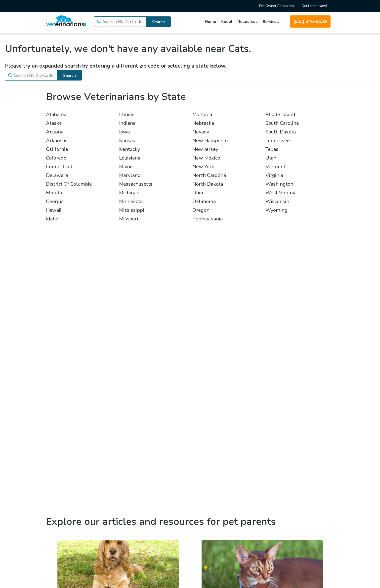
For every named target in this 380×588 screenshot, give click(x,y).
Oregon (201, 210)
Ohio (198, 193)
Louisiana (130, 158)
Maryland (130, 175)
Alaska (54, 123)
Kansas (127, 141)
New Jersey (205, 149)
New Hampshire (211, 141)
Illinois (127, 114)
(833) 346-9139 (310, 21)
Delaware (57, 175)
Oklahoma (204, 201)
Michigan (129, 193)
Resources (248, 22)
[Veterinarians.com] (66, 21)
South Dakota (281, 132)
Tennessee (278, 141)
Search (158, 22)
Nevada (201, 132)
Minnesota (131, 201)
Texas (272, 149)
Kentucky (129, 149)
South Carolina (282, 123)
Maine (126, 167)
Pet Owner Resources (277, 6)
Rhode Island (280, 114)
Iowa (124, 132)
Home (211, 22)
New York (203, 167)
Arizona (55, 132)
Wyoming (276, 210)
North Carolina (209, 175)
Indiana (127, 123)
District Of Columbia (69, 184)
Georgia (55, 201)
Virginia (274, 175)
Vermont (275, 167)
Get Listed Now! (314, 6)
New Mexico (206, 158)
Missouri (129, 219)
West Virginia (281, 193)
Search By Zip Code (123, 22)
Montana (202, 114)
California (57, 149)
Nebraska (203, 123)
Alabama (56, 114)
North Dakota (208, 184)
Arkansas (57, 141)
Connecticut (59, 167)
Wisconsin (277, 201)
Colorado (56, 158)
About (227, 22)
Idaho (52, 219)
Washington (279, 184)
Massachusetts (136, 184)
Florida (54, 193)
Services (271, 22)
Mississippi (132, 210)
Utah (271, 158)
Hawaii (54, 210)
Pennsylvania (208, 219)
